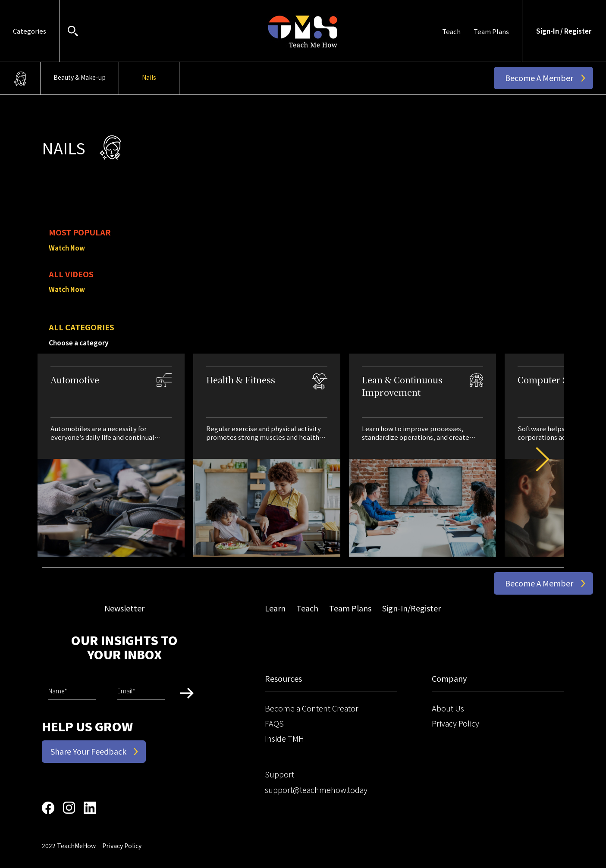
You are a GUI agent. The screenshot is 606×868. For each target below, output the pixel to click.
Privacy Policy (455, 723)
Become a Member (539, 78)
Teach (451, 31)
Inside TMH (284, 738)
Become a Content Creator (312, 708)
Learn (275, 608)
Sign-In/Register (411, 608)
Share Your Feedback (88, 751)
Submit (187, 693)
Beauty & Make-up (80, 77)
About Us (448, 708)
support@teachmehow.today (316, 790)
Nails (149, 77)
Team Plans (491, 31)
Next (536, 459)
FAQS (274, 723)
